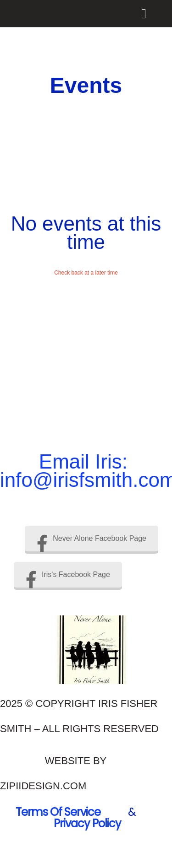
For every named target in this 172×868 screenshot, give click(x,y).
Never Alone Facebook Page (92, 538)
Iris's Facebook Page (68, 574)
